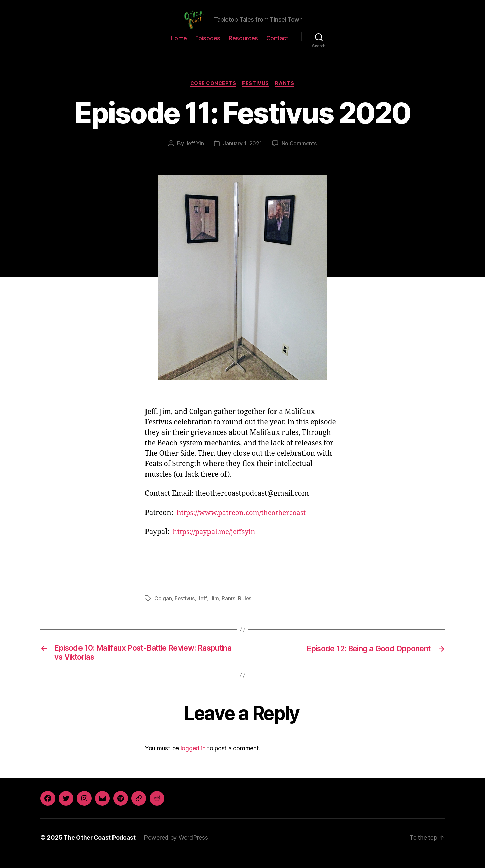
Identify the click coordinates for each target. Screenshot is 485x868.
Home (179, 48)
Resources (243, 48)
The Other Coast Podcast (100, 849)
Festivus (256, 94)
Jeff (203, 609)
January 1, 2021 (243, 154)
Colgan (163, 609)
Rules (245, 609)
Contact (277, 48)
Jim (215, 609)
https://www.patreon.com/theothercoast (244, 523)
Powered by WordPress (177, 849)
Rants (286, 94)
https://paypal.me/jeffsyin (215, 542)
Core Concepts (213, 94)
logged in (193, 759)
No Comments (299, 154)
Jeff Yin (195, 154)
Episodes (208, 48)
